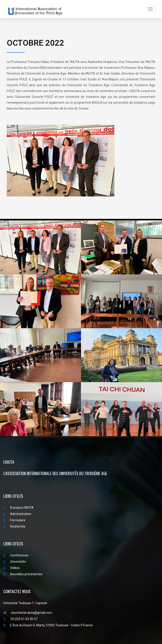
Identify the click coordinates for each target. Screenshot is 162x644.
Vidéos (12, 568)
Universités (15, 562)
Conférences (16, 555)
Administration (17, 514)
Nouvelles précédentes (23, 574)
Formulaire (14, 520)
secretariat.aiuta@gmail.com (28, 613)
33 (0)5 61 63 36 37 (20, 619)
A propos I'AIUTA (19, 508)
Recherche (14, 526)
